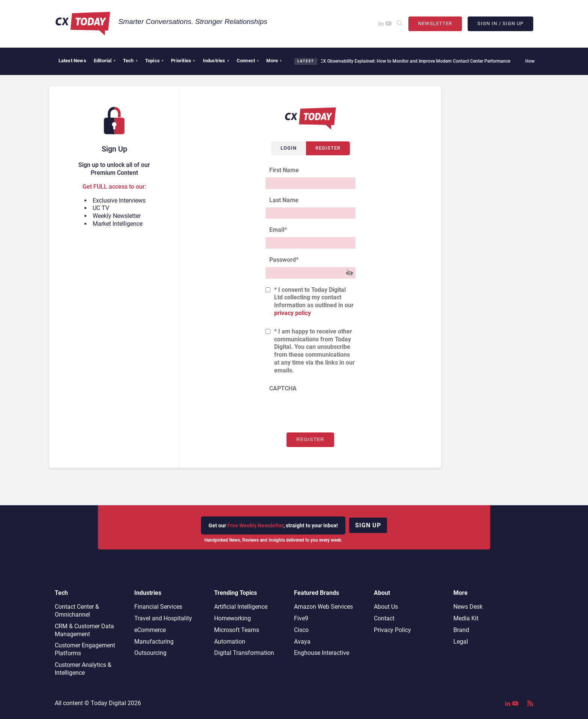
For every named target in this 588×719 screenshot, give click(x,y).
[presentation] (322, 410)
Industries (216, 61)
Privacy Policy (392, 630)
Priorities (183, 61)
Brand (461, 630)
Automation (230, 642)
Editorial (105, 61)
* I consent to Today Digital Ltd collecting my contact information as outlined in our (314, 301)
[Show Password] (349, 273)
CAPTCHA (283, 388)
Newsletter (435, 23)
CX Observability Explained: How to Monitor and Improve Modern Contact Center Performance (411, 61)
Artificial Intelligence (241, 607)
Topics (154, 61)
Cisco (301, 630)
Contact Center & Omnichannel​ (77, 611)
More (274, 61)
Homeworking (232, 618)
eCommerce (150, 630)
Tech (130, 61)
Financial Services (158, 607)
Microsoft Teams (237, 630)
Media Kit (466, 618)
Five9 (301, 618)
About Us (386, 607)
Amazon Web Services (323, 607)
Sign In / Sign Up (500, 23)
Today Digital (108, 703)
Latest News (72, 61)
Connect (248, 61)
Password (284, 260)
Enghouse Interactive (322, 653)
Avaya (302, 642)
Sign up (368, 525)
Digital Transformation (244, 653)
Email (278, 230)
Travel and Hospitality (163, 618)
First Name (284, 170)
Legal (461, 642)
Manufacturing (154, 642)
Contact (384, 618)
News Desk (468, 607)
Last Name (284, 200)
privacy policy (292, 313)
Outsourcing (150, 653)
